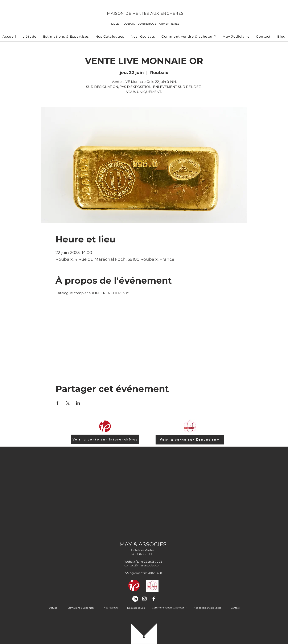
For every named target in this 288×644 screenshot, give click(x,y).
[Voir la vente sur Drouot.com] (190, 440)
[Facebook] (154, 599)
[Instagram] (144, 599)
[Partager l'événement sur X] (68, 403)
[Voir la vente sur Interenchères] (105, 439)
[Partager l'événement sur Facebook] (57, 403)
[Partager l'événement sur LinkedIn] (78, 403)
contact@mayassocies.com (143, 565)
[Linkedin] (135, 599)
